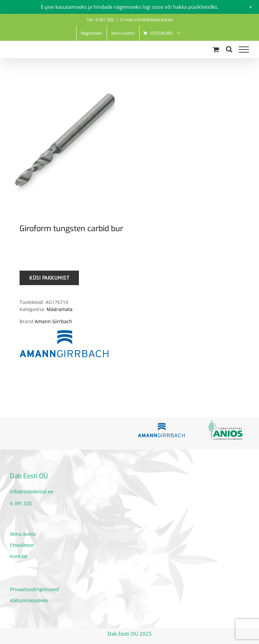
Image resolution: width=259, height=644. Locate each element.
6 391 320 (21, 503)
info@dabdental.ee (32, 492)
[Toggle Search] (229, 49)
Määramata (60, 309)
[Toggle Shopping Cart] (216, 49)
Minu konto (23, 534)
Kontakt (19, 556)
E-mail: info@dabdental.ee (147, 20)
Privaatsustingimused (35, 589)
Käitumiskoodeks (29, 600)
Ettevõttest (22, 545)
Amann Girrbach (53, 321)
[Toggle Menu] (244, 50)
